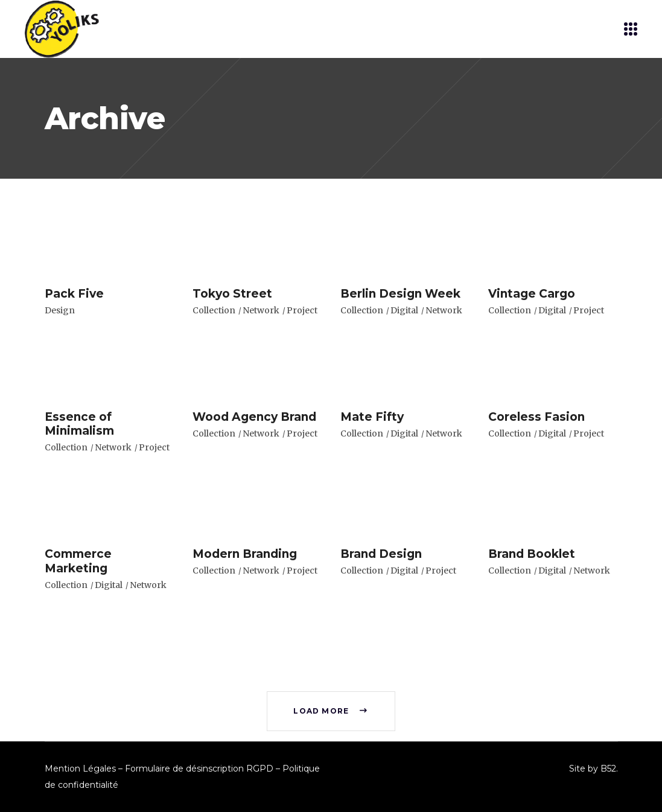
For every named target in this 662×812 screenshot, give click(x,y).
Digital (404, 310)
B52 (608, 769)
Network (261, 310)
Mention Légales (80, 769)
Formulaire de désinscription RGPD (199, 769)
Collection (214, 310)
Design (60, 310)
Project (302, 310)
